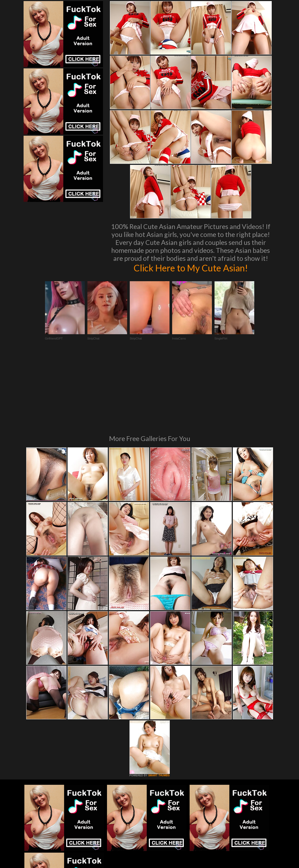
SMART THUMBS (159, 703)
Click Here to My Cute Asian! (191, 268)
